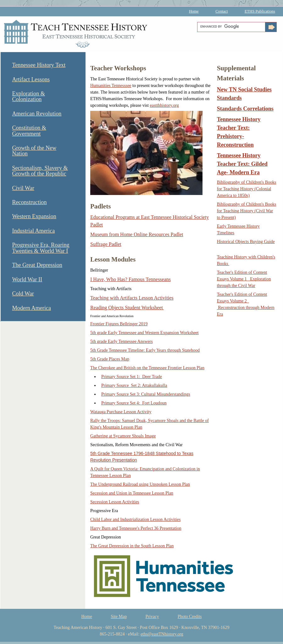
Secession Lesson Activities (115, 502)
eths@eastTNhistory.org (162, 634)
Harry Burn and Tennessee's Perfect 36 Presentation (136, 528)
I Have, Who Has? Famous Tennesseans (130, 279)
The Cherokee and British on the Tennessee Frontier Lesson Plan (147, 368)
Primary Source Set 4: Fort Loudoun (134, 403)
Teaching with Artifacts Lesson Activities (132, 298)
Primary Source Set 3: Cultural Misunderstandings (146, 394)
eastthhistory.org (164, 105)
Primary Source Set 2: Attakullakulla (134, 385)
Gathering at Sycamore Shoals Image (123, 436)
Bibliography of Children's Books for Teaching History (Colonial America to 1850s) (247, 189)
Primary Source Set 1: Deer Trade (132, 377)
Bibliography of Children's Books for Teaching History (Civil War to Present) (247, 211)
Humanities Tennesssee (111, 86)
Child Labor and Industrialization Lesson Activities (135, 520)
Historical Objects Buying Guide (246, 242)
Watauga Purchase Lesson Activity (121, 412)
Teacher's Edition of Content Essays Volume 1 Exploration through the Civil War (244, 279)
